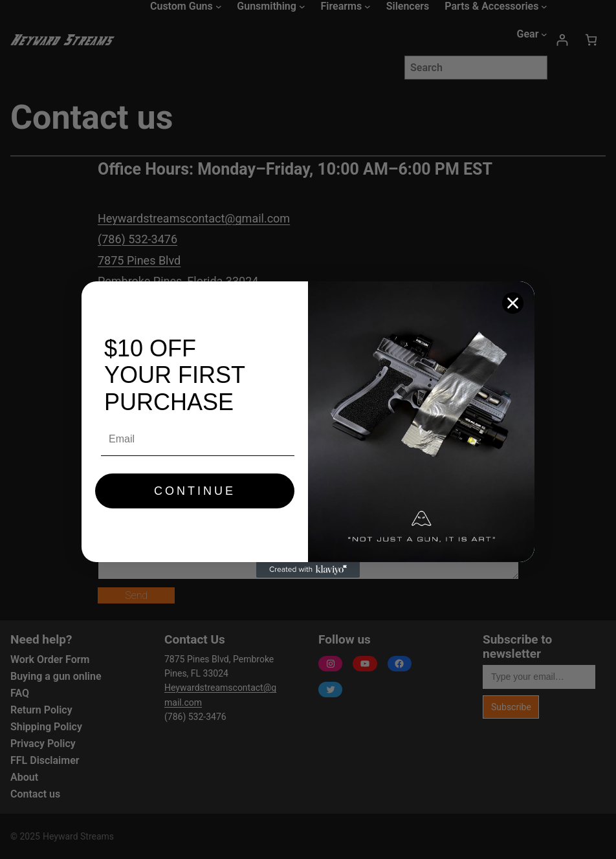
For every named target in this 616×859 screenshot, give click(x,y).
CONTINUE (195, 491)
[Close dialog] (513, 303)
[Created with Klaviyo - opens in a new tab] (308, 570)
